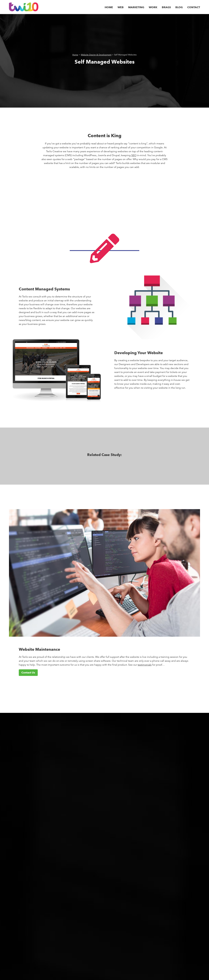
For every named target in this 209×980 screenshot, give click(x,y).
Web (121, 7)
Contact (194, 7)
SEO (134, 155)
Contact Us (28, 673)
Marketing (136, 7)
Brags (166, 7)
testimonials (145, 665)
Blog (179, 7)
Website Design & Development (96, 55)
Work (153, 7)
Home (109, 7)
